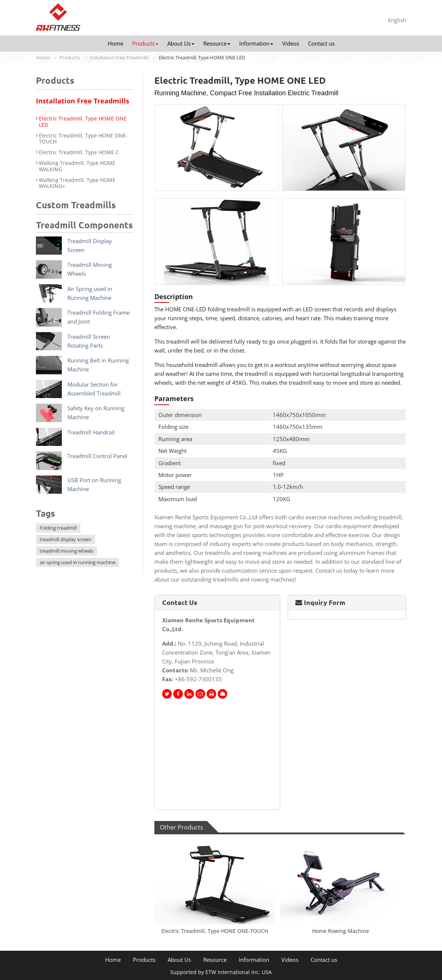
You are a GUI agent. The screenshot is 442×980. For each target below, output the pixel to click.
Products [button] (145, 43)
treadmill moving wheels (66, 551)
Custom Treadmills (76, 205)
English (397, 20)
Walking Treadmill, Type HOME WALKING (77, 166)
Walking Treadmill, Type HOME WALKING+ (77, 183)
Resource (215, 960)
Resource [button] (217, 43)
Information (254, 960)
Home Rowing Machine (341, 931)
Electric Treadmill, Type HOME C (79, 153)
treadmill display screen (66, 539)
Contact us (321, 43)
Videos (291, 43)
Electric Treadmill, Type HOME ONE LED (83, 122)
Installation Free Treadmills (119, 57)
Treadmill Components (84, 225)
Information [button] (256, 43)
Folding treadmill (58, 528)
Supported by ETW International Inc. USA (221, 972)
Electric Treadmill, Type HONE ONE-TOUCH (215, 931)
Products (70, 57)
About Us (179, 960)
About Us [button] (181, 43)
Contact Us (180, 602)
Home (115, 43)
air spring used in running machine (78, 562)
